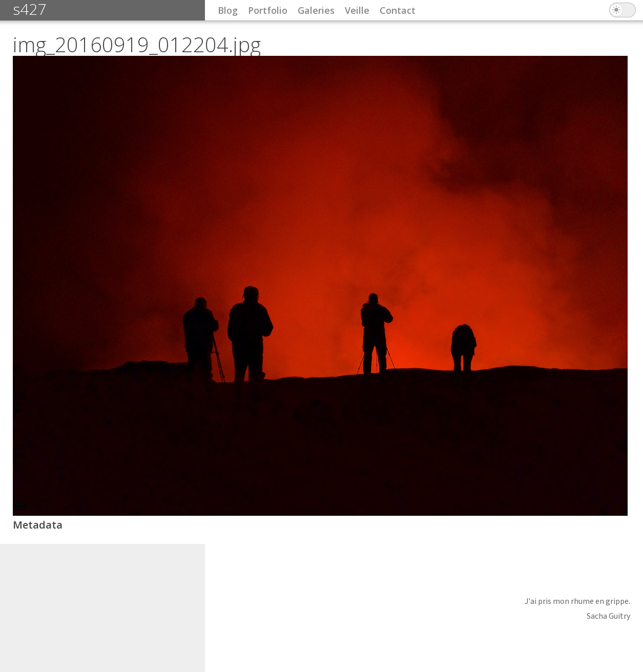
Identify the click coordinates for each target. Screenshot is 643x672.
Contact (398, 10)
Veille (357, 10)
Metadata (38, 525)
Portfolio (268, 10)
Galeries (316, 10)
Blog (228, 10)
